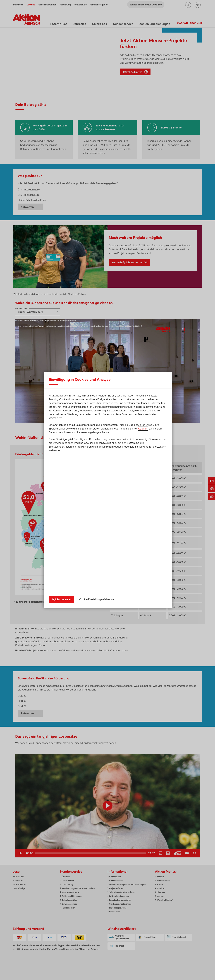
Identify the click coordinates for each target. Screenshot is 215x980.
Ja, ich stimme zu (62, 532)
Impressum (83, 500)
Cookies (143, 497)
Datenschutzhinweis (60, 500)
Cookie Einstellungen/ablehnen (97, 531)
